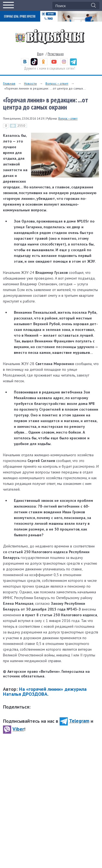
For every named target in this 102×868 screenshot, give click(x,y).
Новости (30, 83)
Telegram (74, 721)
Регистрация (56, 54)
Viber (13, 729)
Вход (40, 54)
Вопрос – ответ (57, 83)
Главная (9, 83)
